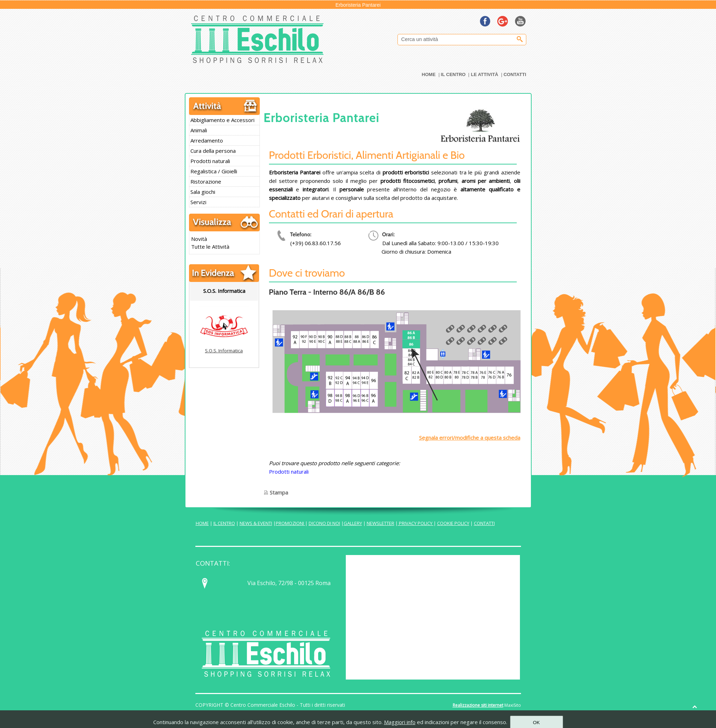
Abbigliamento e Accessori (222, 120)
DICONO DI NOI (324, 523)
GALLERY (353, 523)
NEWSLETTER (380, 523)
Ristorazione (206, 181)
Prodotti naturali (210, 161)
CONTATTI (484, 523)
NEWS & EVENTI (256, 523)
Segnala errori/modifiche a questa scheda (470, 438)
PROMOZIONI (290, 523)
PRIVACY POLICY (416, 523)
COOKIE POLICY (453, 523)
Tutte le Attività (210, 247)
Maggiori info (400, 722)
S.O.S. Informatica (224, 351)
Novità (199, 239)
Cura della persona (213, 151)
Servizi (198, 202)
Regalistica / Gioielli (214, 171)
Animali (199, 130)
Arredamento (207, 140)
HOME (202, 523)
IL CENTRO (224, 523)
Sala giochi (203, 192)
